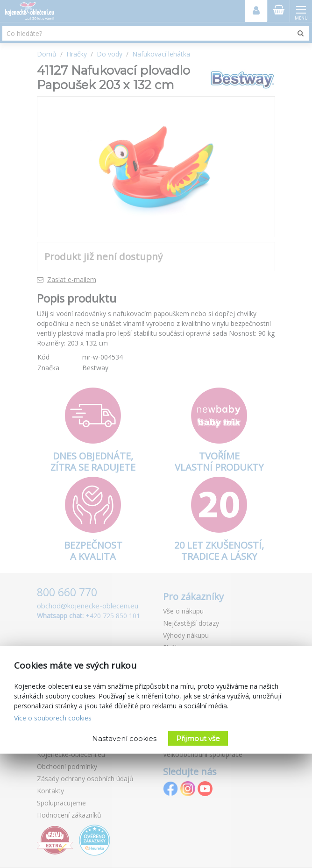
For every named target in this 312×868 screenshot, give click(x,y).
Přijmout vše (198, 738)
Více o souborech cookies (53, 718)
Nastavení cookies (124, 738)
